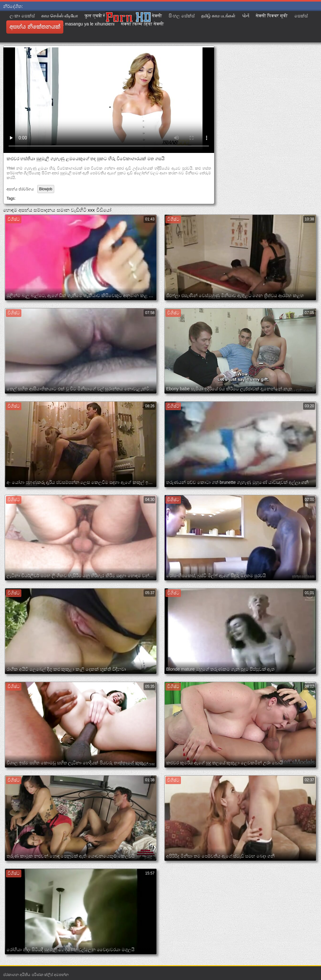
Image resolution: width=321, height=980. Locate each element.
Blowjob (46, 189)
